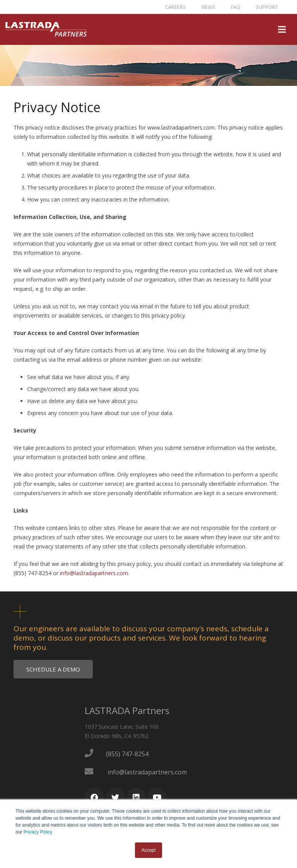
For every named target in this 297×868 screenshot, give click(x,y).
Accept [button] (149, 850)
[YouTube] (157, 798)
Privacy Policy (38, 832)
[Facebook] (94, 798)
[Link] (46, 29)
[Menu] (282, 29)
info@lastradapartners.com (94, 573)
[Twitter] (115, 798)
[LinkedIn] (136, 798)
